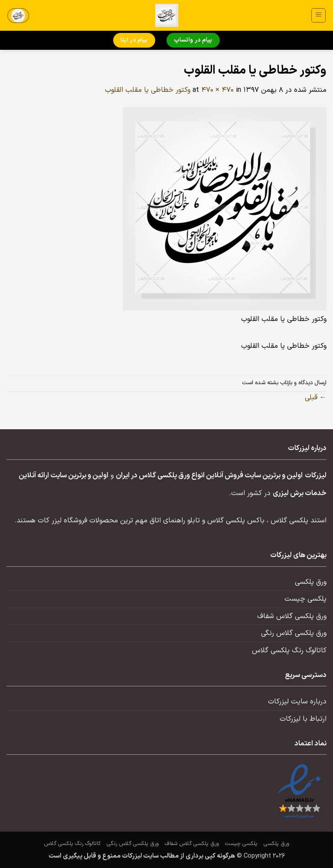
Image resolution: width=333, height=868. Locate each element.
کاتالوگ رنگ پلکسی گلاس (289, 651)
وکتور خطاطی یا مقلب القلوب (148, 90)
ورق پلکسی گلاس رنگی (294, 633)
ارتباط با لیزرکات (303, 719)
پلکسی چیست (305, 599)
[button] (318, 15)
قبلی (316, 398)
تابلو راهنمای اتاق (175, 521)
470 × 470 (217, 90)
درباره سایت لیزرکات (297, 702)
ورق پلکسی (311, 582)
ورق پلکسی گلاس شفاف (292, 616)
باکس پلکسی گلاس (236, 521)
